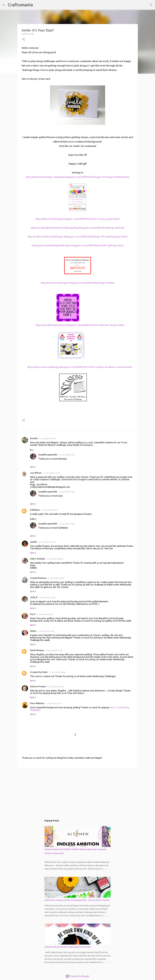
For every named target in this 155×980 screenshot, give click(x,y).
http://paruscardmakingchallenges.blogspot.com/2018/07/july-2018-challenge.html (77, 245)
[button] (23, 39)
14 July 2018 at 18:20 (47, 597)
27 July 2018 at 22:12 (54, 703)
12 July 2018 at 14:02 (67, 455)
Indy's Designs (38, 559)
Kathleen (35, 510)
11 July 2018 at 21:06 (51, 473)
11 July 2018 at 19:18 (47, 438)
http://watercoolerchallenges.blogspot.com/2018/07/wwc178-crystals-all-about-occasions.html (80, 367)
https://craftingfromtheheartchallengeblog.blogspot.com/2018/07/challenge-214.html (78, 228)
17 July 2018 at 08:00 (57, 672)
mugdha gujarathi (48, 455)
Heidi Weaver (37, 650)
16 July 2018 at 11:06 (54, 650)
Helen (33, 631)
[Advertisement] (78, 791)
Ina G (33, 614)
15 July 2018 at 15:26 (46, 631)
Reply (33, 467)
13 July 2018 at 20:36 (56, 578)
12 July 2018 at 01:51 (49, 510)
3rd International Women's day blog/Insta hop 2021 (68, 947)
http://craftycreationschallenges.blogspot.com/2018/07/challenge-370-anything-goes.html (77, 237)
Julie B (34, 597)
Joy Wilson (36, 473)
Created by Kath (39, 672)
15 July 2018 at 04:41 (45, 614)
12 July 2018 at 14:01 (67, 492)
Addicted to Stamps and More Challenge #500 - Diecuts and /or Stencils (77, 900)
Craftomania (20, 5)
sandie (34, 542)
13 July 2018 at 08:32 (55, 559)
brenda (34, 438)
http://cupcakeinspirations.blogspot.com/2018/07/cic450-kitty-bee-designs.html (80, 325)
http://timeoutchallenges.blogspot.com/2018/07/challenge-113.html (77, 283)
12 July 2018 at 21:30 (46, 542)
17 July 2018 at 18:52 (55, 687)
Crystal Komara (38, 578)
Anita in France (38, 686)
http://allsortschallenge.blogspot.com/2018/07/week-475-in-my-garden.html (77, 219)
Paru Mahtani (37, 703)
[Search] (37, 5)
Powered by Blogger (78, 976)
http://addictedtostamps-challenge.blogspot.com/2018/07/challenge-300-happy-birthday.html (78, 177)
